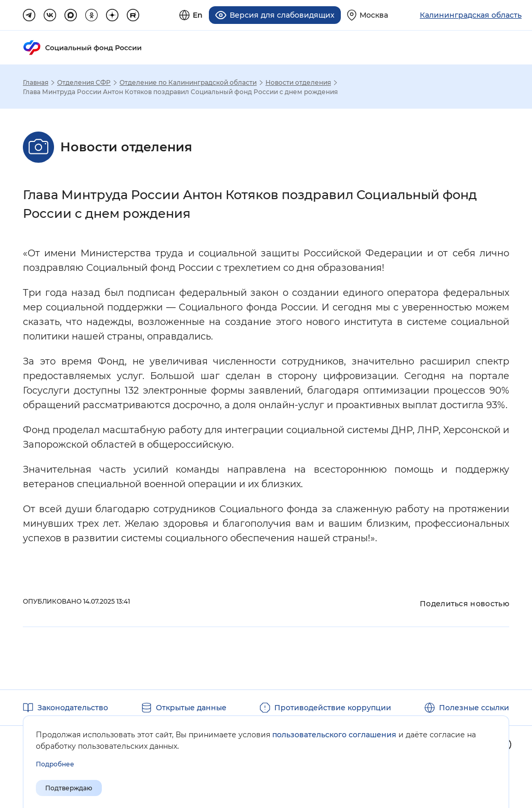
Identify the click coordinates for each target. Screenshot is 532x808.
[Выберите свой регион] (368, 15)
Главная (36, 82)
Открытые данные (191, 707)
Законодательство (73, 707)
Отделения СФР (84, 82)
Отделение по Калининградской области (188, 82)
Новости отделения (298, 82)
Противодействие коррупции (333, 707)
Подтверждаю (69, 788)
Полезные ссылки (474, 707)
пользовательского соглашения (334, 735)
